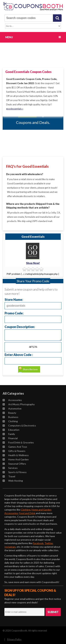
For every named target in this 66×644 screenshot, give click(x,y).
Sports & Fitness (15, 472)
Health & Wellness (16, 455)
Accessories (12, 400)
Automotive (12, 409)
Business (10, 417)
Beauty (9, 413)
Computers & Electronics (19, 425)
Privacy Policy (14, 639)
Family (9, 434)
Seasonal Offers (14, 464)
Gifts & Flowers (14, 451)
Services (10, 468)
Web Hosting (13, 481)
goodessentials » (15, 109)
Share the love (30, 369)
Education (11, 430)
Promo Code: (14, 313)
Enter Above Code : (19, 355)
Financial (10, 438)
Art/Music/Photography (19, 404)
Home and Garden (16, 459)
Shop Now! (33, 263)
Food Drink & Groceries (18, 442)
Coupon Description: (20, 327)
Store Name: (14, 299)
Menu (9, 37)
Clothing (10, 421)
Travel (9, 476)
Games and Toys (15, 447)
